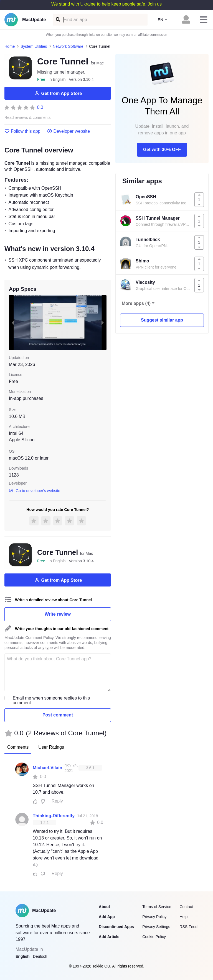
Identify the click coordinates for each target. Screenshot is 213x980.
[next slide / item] (103, 322)
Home (10, 46)
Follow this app (22, 131)
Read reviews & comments (28, 118)
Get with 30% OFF (162, 150)
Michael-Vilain (47, 768)
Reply (57, 801)
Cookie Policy (154, 937)
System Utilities (34, 46)
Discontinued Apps (116, 927)
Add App (107, 917)
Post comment (58, 715)
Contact (186, 907)
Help (183, 917)
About (104, 907)
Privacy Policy (154, 917)
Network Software (68, 46)
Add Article (109, 937)
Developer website (69, 131)
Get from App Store (58, 93)
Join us (155, 4)
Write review (58, 614)
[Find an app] (58, 20)
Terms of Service (157, 907)
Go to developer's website (35, 491)
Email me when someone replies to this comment (51, 700)
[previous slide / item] (13, 322)
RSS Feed (188, 927)
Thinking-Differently (54, 816)
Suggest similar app (162, 320)
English (23, 956)
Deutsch (40, 956)
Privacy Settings (156, 927)
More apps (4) (136, 303)
